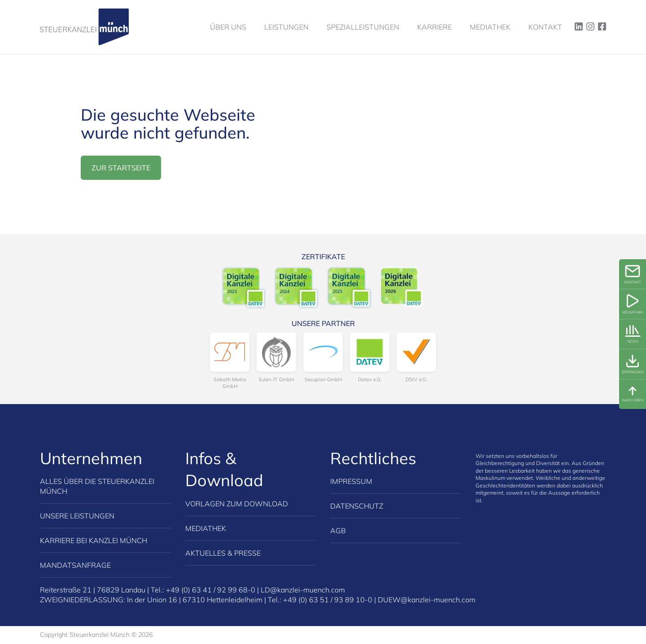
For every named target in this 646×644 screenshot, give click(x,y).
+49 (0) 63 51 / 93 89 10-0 (328, 600)
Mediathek (206, 528)
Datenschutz (357, 506)
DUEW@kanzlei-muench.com (427, 600)
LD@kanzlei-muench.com (303, 590)
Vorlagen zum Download (237, 504)
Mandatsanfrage (75, 565)
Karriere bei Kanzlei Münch (94, 540)
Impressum (351, 481)
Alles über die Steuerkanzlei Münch (97, 486)
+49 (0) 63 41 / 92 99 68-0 (211, 590)
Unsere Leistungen (77, 516)
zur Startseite (121, 168)
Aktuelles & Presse (223, 553)
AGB (338, 531)
